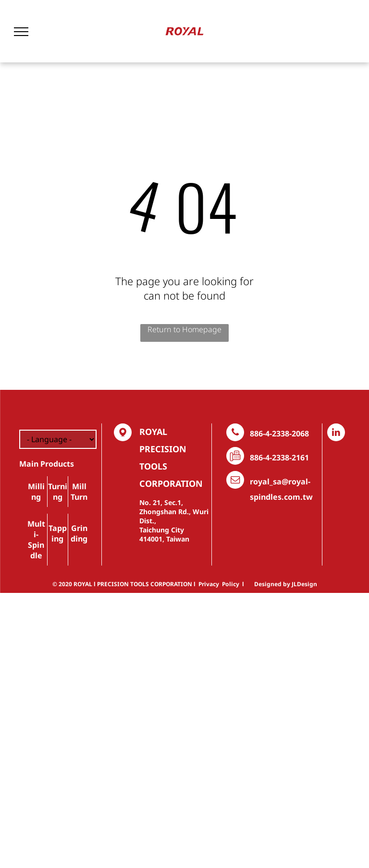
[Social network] (123, 434)
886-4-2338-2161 (279, 458)
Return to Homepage (184, 329)
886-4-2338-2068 (279, 434)
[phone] (235, 434)
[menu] (21, 32)
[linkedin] (336, 434)
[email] (235, 481)
